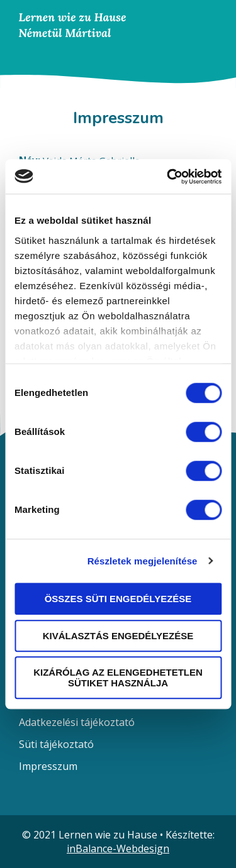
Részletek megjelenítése (143, 561)
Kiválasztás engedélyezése (118, 636)
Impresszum (48, 766)
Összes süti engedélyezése (118, 599)
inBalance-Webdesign (118, 849)
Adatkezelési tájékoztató (77, 722)
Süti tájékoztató (56, 744)
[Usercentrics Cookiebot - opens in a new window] (168, 177)
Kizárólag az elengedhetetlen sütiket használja (118, 678)
